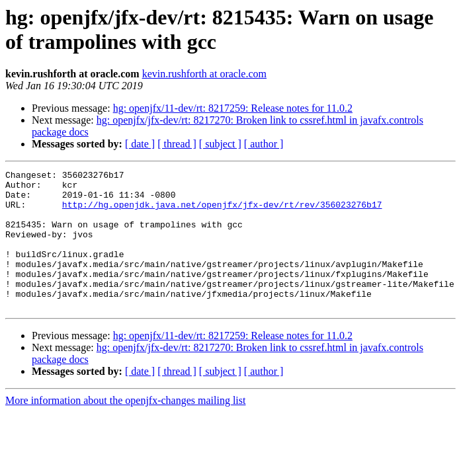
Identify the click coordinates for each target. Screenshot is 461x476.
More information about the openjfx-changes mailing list (125, 428)
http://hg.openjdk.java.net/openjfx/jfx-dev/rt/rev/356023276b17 (222, 212)
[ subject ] (220, 144)
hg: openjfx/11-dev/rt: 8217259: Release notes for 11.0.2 (233, 108)
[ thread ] (177, 144)
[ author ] (264, 144)
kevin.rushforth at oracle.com (204, 74)
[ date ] (140, 144)
